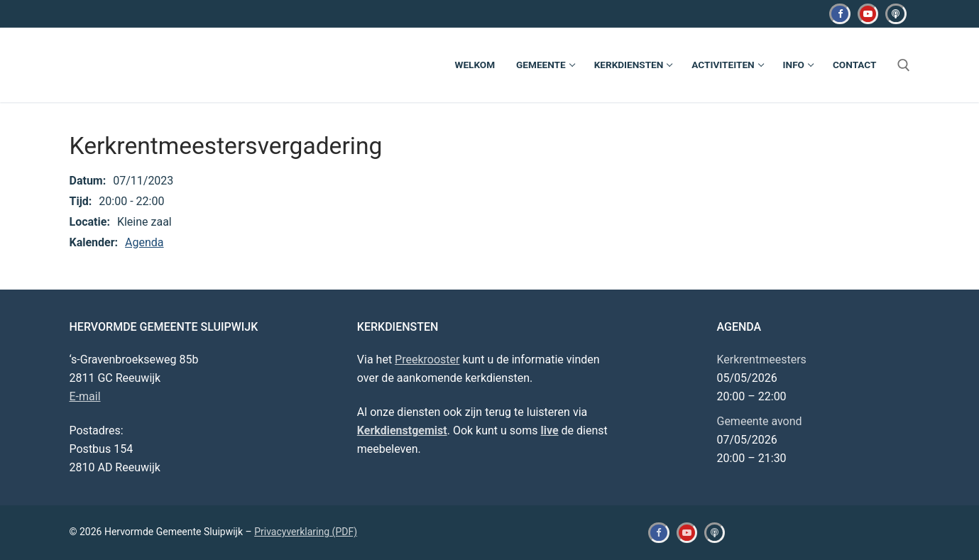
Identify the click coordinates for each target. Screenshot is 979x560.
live (549, 430)
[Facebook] (839, 14)
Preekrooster (427, 359)
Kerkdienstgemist (402, 430)
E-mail (85, 396)
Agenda (144, 242)
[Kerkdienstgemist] (896, 14)
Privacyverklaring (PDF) (306, 532)
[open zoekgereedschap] (904, 65)
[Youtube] (868, 14)
